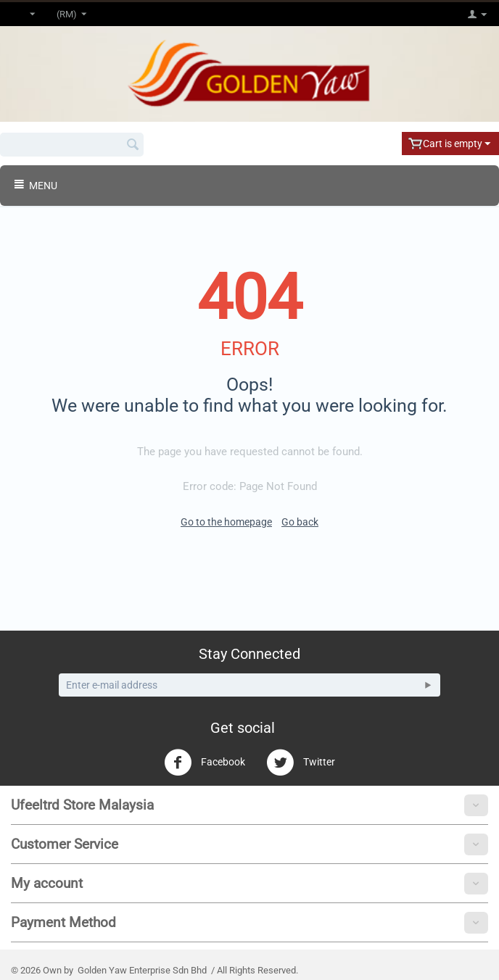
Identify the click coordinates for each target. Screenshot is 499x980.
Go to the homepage (226, 522)
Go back (300, 522)
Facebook (205, 763)
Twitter (301, 763)
